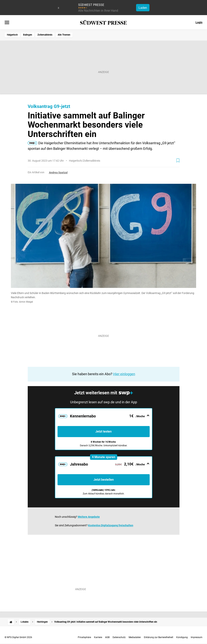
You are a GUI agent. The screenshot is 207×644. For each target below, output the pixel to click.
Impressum (197, 637)
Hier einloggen (124, 374)
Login (199, 22)
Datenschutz (119, 637)
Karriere (98, 637)
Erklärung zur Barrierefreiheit (159, 637)
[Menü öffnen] (7, 23)
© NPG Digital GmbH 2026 (18, 637)
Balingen (28, 35)
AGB (107, 637)
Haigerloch (12, 35)
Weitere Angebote (89, 517)
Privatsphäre (84, 637)
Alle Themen (64, 35)
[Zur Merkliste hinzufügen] (178, 160)
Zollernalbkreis (45, 35)
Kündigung (182, 637)
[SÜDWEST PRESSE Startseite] (103, 22)
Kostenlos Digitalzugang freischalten (111, 525)
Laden (143, 8)
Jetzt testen (103, 431)
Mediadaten (135, 637)
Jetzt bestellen (104, 480)
